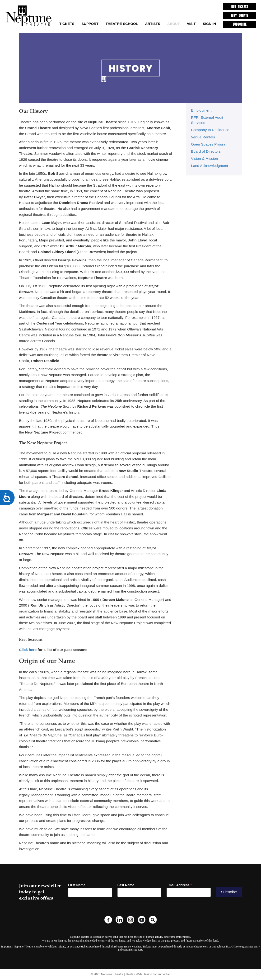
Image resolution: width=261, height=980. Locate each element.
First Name (77, 885)
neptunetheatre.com (197, 947)
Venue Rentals (203, 137)
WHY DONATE (240, 15)
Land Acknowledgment (209, 165)
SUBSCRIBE (240, 24)
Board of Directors (206, 151)
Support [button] (90, 24)
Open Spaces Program (210, 144)
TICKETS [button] (67, 24)
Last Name (126, 885)
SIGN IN (209, 24)
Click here (28, 650)
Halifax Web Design (139, 974)
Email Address (179, 885)
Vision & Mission (204, 158)
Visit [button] (191, 24)
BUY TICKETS (240, 7)
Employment (201, 110)
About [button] (174, 24)
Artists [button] (153, 24)
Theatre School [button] (122, 24)
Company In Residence (210, 130)
